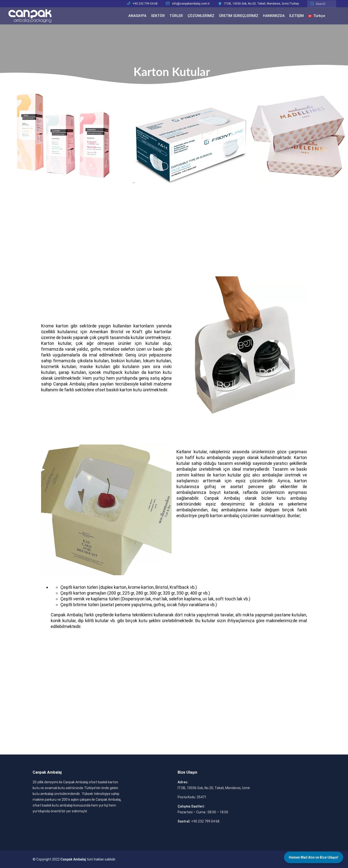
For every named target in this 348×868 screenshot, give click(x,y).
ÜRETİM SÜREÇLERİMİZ (239, 16)
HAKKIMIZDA (274, 16)
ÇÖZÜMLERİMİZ (201, 16)
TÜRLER (176, 16)
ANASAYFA (137, 16)
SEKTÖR (158, 16)
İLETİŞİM (297, 16)
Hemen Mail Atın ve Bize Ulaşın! (314, 857)
